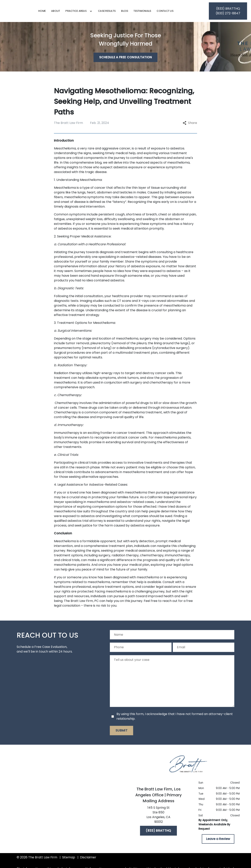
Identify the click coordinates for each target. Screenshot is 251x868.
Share (190, 125)
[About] (75, 12)
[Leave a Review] (218, 841)
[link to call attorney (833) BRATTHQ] (228, 12)
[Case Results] (127, 12)
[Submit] (121, 733)
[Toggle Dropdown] (111, 12)
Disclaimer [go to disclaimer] (88, 860)
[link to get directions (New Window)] (158, 818)
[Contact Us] (185, 12)
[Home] (62, 12)
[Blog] (144, 12)
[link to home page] (23, 12)
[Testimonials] (162, 12)
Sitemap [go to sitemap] (69, 860)
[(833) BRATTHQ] (158, 833)
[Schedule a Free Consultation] (126, 60)
